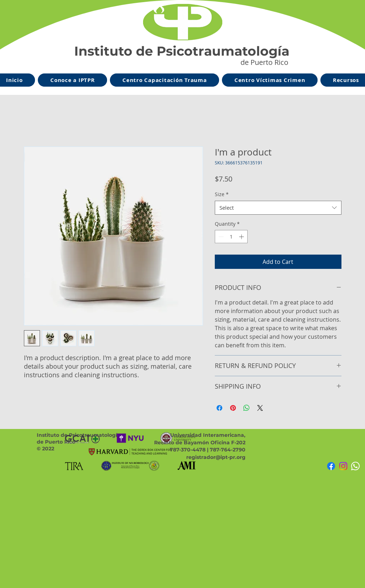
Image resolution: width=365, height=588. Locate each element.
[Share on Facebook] (219, 408)
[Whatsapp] (355, 466)
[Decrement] (220, 237)
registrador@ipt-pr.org (216, 457)
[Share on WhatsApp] (247, 408)
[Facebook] (331, 466)
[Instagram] (343, 466)
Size (222, 194)
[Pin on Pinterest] (233, 408)
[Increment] (242, 237)
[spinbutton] (231, 237)
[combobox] (278, 208)
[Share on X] (260, 408)
